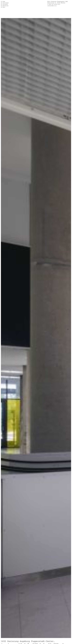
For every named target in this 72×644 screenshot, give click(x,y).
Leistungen (6, 3)
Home (4, 1)
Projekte (5, 4)
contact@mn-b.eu (52, 6)
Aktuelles (6, 6)
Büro (4, 7)
